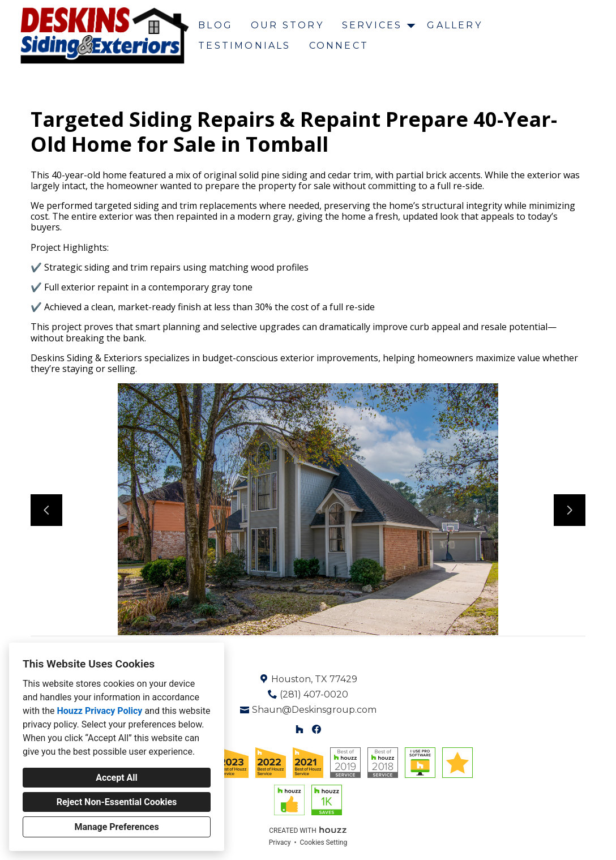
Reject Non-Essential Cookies (117, 802)
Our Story (287, 25)
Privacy (280, 842)
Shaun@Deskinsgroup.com (314, 710)
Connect (339, 46)
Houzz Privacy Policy (99, 711)
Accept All (117, 778)
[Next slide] (570, 510)
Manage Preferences (116, 827)
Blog (215, 25)
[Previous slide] (46, 510)
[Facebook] (317, 729)
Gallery (454, 25)
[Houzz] (299, 729)
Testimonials (244, 46)
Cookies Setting (324, 842)
